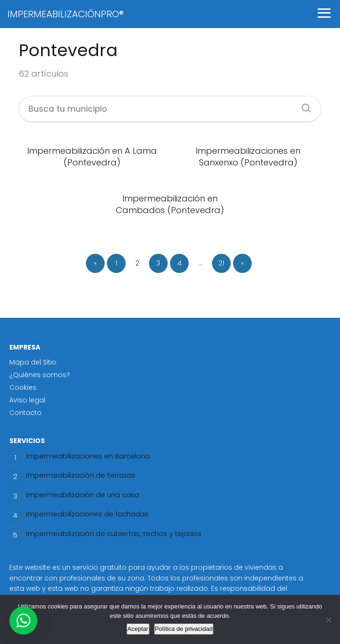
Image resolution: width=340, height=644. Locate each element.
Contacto (25, 413)
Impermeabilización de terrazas (81, 475)
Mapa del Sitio (33, 362)
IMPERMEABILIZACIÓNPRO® (66, 14)
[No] (328, 620)
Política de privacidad (184, 629)
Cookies (23, 387)
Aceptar (138, 629)
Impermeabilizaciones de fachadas (87, 514)
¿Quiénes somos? (40, 375)
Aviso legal (27, 400)
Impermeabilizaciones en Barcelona (88, 456)
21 (221, 263)
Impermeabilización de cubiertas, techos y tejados (114, 533)
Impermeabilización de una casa (83, 495)
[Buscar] (303, 105)
